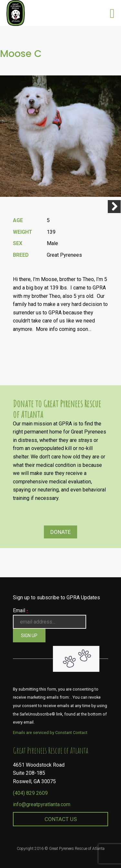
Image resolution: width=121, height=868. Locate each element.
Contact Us (61, 819)
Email (20, 610)
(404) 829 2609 (30, 793)
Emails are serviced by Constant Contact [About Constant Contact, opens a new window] (50, 733)
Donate (60, 532)
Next (114, 207)
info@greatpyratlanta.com (42, 804)
